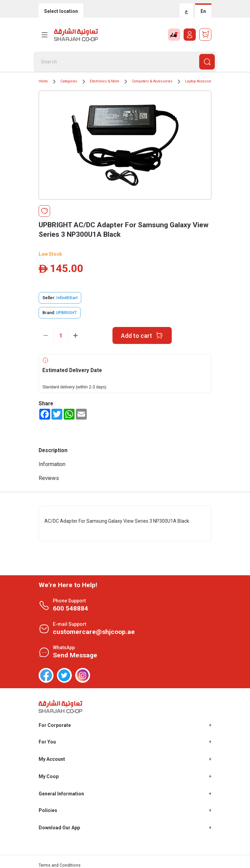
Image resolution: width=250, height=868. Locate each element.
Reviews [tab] (49, 478)
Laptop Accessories (201, 81)
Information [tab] (52, 464)
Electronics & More (105, 81)
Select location (61, 11)
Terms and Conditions (60, 865)
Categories (69, 81)
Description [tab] (53, 450)
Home (43, 81)
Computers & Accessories (152, 81)
